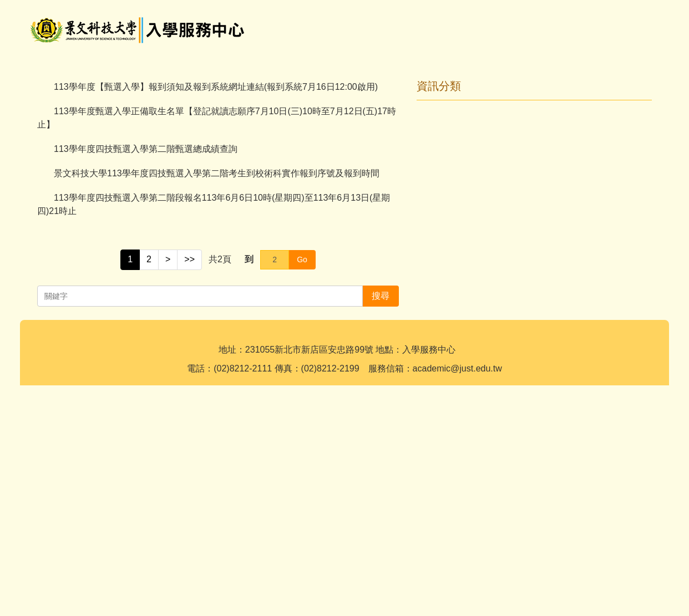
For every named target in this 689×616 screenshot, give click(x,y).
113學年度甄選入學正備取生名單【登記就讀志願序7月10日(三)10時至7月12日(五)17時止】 (217, 343)
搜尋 (634, 20)
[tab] (331, 270)
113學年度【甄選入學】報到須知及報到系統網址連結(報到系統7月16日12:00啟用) (216, 312)
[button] (42, 169)
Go (302, 485)
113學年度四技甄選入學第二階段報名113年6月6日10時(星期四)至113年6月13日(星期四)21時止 (214, 430)
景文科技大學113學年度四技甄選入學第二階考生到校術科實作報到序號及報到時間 (217, 399)
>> (189, 485)
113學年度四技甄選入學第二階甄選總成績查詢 (146, 375)
